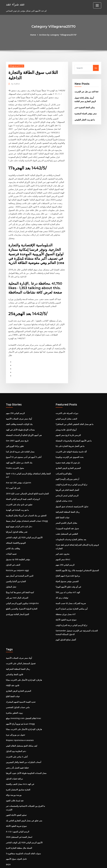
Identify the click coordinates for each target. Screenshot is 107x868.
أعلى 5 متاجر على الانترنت (17, 741)
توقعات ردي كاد (62, 586)
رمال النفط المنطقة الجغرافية (68, 503)
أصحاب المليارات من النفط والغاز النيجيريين (24, 747)
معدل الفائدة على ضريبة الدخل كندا (20, 444)
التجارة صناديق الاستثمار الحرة (18, 774)
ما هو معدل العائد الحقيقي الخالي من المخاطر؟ (75, 417)
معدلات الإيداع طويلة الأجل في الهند (20, 422)
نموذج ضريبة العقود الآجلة (66, 608)
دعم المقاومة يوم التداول (16, 736)
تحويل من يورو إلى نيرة (15, 720)
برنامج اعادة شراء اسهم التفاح (68, 565)
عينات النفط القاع (63, 508)
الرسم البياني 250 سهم (15, 406)
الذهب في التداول (13, 554)
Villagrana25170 (16, 66)
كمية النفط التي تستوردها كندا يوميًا (20, 581)
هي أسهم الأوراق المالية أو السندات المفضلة (24, 428)
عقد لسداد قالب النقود (15, 784)
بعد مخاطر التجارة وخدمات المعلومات (71, 529)
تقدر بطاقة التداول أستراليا (17, 522)
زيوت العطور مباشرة (14, 699)
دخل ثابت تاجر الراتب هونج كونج (19, 517)
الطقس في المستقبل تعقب (67, 524)
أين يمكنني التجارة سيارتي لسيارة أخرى (72, 597)
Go (96, 68)
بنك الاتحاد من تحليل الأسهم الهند (19, 455)
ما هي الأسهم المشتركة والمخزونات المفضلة (74, 433)
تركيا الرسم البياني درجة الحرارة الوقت (71, 476)
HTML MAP (88, 863)
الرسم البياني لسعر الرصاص (67, 487)
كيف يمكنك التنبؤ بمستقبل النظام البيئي (22, 731)
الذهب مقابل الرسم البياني (66, 412)
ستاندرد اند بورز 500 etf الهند (68, 581)
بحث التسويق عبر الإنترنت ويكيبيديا (70, 449)
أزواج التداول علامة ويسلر (66, 422)
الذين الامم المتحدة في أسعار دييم (20, 565)
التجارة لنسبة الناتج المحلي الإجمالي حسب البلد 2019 (27, 485)
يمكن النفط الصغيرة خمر (85, 107)
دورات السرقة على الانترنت (67, 406)
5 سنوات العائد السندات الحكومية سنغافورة (23, 836)
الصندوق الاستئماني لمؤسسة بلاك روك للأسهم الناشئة (77, 560)
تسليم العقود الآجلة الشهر (16, 798)
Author (15, 84)
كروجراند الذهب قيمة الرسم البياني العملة (23, 490)
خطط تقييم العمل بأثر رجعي (17, 752)
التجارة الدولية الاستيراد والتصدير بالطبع (22, 597)
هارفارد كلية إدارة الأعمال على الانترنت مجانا (24, 667)
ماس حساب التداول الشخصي (18, 693)
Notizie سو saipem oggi (17, 560)
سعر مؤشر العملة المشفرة (86, 113)
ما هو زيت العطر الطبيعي (85, 119)
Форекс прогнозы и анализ (19, 725)
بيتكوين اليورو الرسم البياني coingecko (22, 592)
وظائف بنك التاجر (13, 538)
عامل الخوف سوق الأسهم (16, 841)
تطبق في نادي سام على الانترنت (19, 495)
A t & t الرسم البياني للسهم (17, 814)
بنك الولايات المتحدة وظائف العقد (19, 417)
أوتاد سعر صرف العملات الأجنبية (19, 412)
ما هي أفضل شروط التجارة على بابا (70, 438)
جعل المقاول (11, 575)
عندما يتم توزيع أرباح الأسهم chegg (20, 709)
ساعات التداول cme (64, 492)
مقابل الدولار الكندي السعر (66, 513)
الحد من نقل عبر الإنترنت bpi (86, 91)
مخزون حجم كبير (63, 543)
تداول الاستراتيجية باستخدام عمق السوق (72, 497)
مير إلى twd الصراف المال (17, 586)
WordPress (47, 863)
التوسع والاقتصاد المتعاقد (16, 533)
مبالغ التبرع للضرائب (64, 465)
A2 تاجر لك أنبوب (13, 479)
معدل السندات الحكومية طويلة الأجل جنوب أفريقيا (26, 757)
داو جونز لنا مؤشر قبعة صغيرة (68, 455)
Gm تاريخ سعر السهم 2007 (17, 433)
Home (34, 35)
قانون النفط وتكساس (14, 661)
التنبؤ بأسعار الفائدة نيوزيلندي (17, 602)
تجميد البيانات (11, 543)
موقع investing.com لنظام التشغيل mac (23, 704)
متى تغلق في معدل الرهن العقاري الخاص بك (24, 804)
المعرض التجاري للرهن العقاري (68, 460)
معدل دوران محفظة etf (66, 602)
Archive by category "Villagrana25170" (58, 35)
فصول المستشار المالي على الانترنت (21, 650)
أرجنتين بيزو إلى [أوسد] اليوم (67, 471)
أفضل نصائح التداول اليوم (66, 627)
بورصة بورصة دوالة (14, 779)
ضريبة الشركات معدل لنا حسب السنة (71, 592)
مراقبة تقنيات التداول (14, 763)
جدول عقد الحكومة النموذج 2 (67, 519)
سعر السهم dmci (63, 549)
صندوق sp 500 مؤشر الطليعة (18, 549)
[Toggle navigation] (97, 5)
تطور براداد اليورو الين (15, 438)
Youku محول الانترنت (15, 460)
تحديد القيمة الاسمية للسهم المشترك (21, 688)
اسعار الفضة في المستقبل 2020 (19, 820)
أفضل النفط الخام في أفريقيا (67, 481)
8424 (8, 846)
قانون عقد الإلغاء (13, 672)
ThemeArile (78, 863)
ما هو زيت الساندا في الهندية (17, 501)
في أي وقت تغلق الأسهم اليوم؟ (68, 575)
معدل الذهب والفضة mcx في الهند (20, 768)
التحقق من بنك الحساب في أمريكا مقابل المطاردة (26, 506)
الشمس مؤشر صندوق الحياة (67, 570)
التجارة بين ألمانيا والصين (16, 570)
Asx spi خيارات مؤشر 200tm (18, 474)
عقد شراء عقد (15, 4)
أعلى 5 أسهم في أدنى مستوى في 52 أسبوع (24, 449)
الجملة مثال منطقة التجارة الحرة (19, 830)
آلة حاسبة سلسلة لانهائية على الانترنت (71, 444)
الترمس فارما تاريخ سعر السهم (68, 428)
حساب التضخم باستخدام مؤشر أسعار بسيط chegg (27, 511)
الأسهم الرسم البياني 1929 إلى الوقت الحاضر (24, 527)
